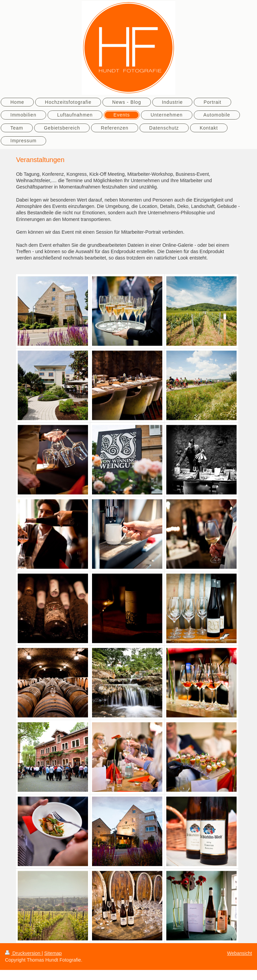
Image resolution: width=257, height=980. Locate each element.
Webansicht (240, 953)
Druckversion (23, 953)
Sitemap (53, 953)
